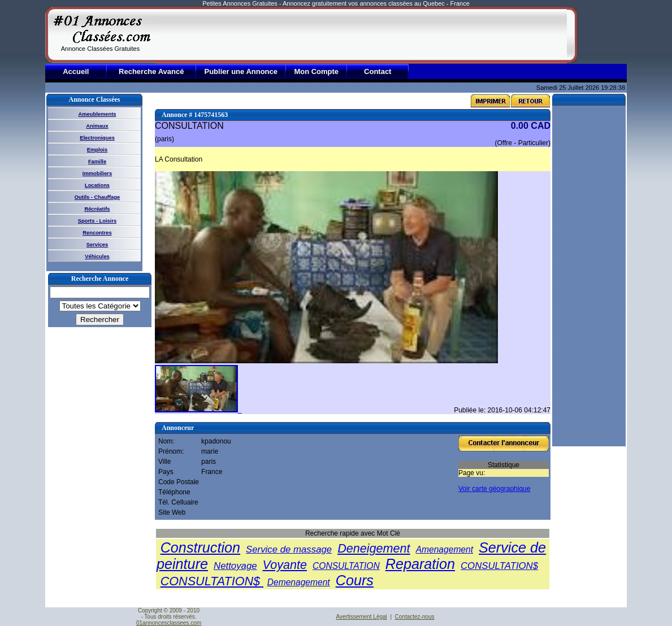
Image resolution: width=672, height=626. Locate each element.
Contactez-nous (415, 617)
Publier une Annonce (241, 71)
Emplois (97, 150)
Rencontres (97, 233)
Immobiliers (97, 173)
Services (97, 245)
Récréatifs (97, 209)
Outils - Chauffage (97, 197)
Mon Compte (316, 71)
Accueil (76, 71)
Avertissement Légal (361, 617)
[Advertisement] (361, 35)
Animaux (97, 126)
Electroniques (97, 138)
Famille (97, 162)
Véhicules (97, 257)
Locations (97, 185)
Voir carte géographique (494, 489)
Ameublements (97, 114)
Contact (378, 71)
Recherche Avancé (151, 71)
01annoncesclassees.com (169, 623)
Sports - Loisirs (97, 221)
